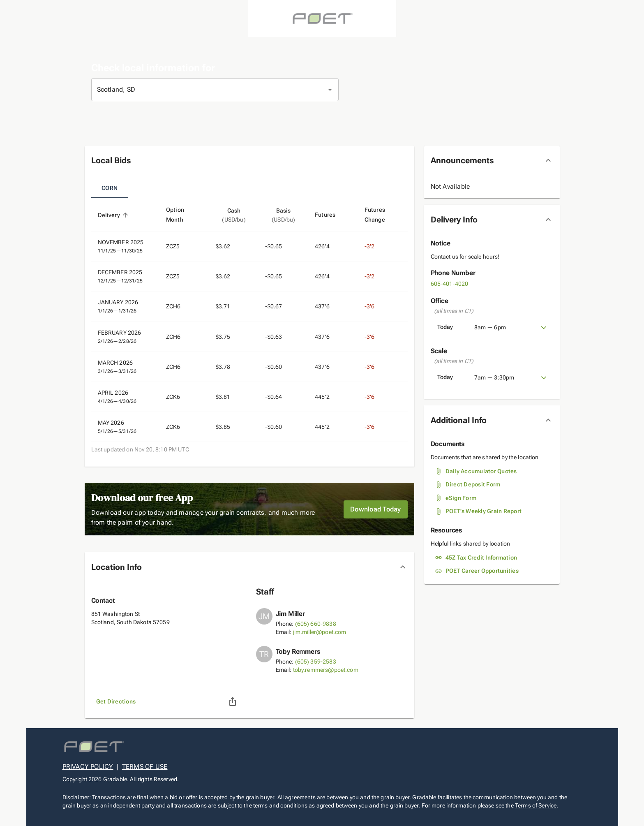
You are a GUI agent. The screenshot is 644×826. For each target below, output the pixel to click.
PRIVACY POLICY (88, 767)
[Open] (330, 90)
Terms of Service (536, 805)
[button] (249, 160)
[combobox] (203, 90)
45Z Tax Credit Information (481, 558)
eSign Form (461, 498)
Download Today (376, 509)
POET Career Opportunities (482, 571)
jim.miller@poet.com (320, 632)
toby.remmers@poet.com (326, 670)
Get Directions (116, 701)
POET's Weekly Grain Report (484, 511)
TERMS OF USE (145, 767)
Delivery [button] (113, 215)
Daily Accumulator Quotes (481, 471)
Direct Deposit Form (473, 484)
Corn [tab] (110, 188)
